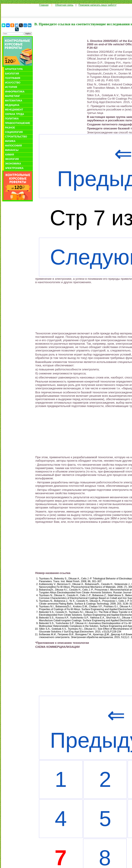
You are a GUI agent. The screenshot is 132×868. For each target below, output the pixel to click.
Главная (44, 5)
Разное (10, 128)
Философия (13, 146)
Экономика (13, 164)
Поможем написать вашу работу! (97, 5)
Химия (10, 155)
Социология (14, 132)
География (13, 78)
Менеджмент (14, 110)
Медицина (12, 105)
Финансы (12, 150)
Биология (12, 74)
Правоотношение (18, 123)
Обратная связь (64, 5)
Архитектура (14, 69)
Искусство (13, 83)
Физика (10, 141)
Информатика (15, 92)
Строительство (16, 137)
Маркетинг (13, 96)
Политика (12, 119)
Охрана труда (14, 114)
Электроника (14, 168)
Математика (14, 101)
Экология (12, 159)
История (11, 87)
